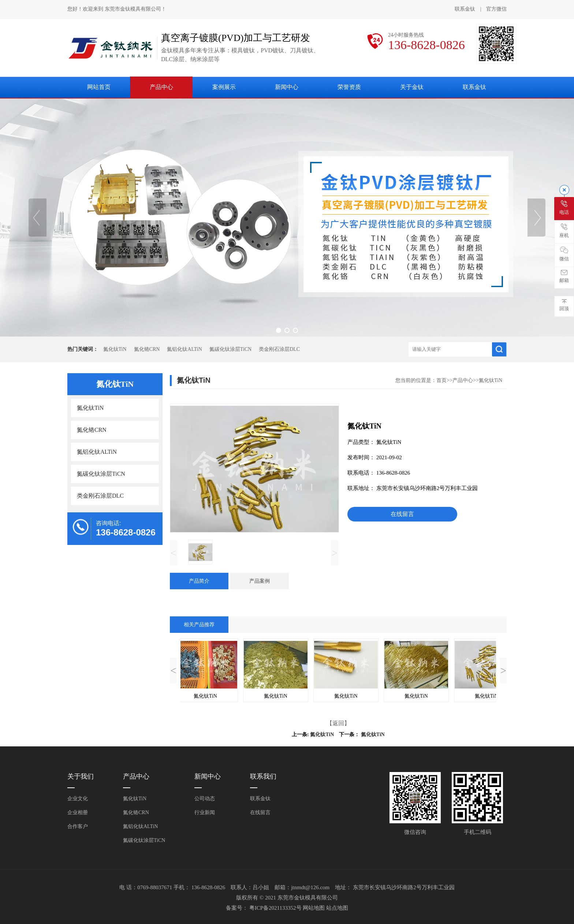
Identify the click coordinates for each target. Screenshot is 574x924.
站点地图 (337, 908)
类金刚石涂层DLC (279, 349)
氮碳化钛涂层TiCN (230, 349)
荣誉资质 (349, 87)
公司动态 (205, 799)
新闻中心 (287, 87)
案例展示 (224, 87)
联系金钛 (465, 9)
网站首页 (99, 87)
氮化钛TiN (115, 349)
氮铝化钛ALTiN (184, 349)
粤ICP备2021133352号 (276, 908)
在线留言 (402, 514)
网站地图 (314, 908)
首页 (441, 380)
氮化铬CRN (147, 349)
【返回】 (338, 723)
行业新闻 (205, 812)
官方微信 (496, 10)
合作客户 (78, 826)
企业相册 (78, 812)
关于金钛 (412, 87)
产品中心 (161, 87)
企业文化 (78, 799)
